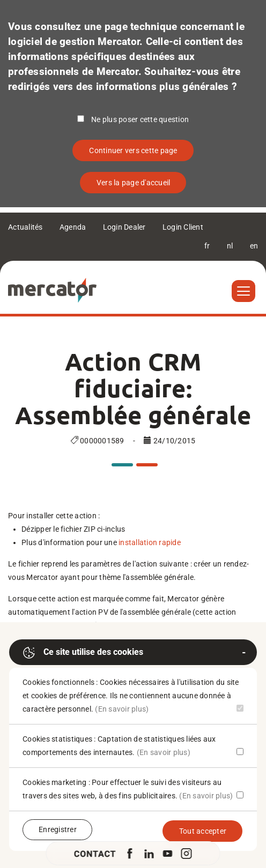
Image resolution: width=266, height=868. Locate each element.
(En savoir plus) (122, 709)
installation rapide (150, 542)
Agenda (73, 227)
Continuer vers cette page (133, 150)
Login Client (183, 227)
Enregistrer (58, 829)
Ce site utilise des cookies (83, 653)
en (254, 246)
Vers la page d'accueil (134, 183)
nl (230, 246)
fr (207, 246)
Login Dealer (124, 227)
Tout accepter (203, 831)
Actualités (25, 227)
